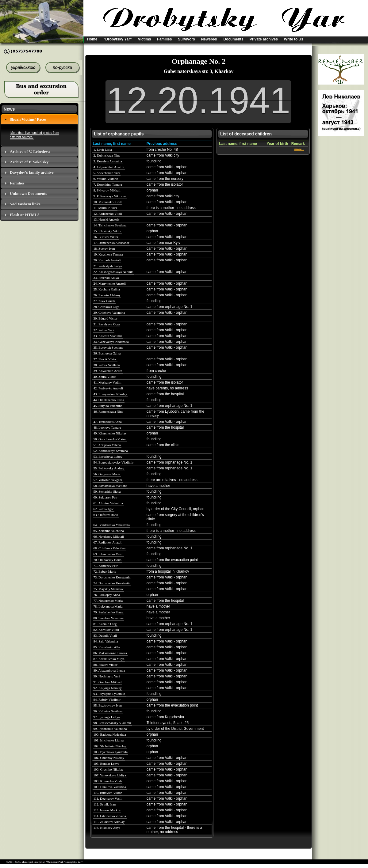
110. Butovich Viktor (108, 793)
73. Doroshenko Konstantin (112, 577)
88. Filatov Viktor (105, 665)
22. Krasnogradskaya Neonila (113, 272)
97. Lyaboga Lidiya (107, 717)
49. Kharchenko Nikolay (110, 433)
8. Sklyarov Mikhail (107, 190)
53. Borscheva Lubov (108, 457)
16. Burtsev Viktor (106, 237)
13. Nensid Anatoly (107, 219)
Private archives (264, 39)
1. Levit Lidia (103, 150)
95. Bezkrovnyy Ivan (108, 705)
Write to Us (294, 39)
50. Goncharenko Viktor (110, 439)
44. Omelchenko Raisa (109, 400)
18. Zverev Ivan (104, 248)
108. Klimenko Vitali (108, 781)
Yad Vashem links (25, 204)
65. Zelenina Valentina (109, 531)
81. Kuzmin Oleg (105, 624)
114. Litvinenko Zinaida (110, 816)
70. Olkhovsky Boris (107, 560)
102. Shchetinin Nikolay (110, 746)
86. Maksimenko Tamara (110, 653)
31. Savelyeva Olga (107, 324)
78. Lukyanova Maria (108, 606)
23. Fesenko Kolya (106, 278)
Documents (233, 39)
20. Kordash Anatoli (107, 260)
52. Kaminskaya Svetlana (111, 451)
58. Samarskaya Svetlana (110, 486)
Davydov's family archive (32, 172)
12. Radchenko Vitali (108, 214)
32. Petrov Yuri (104, 330)
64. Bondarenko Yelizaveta (112, 525)
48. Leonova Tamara (107, 427)
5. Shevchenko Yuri (107, 173)
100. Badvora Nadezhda (110, 734)
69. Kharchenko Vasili (109, 554)
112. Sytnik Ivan (105, 804)
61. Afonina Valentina (108, 503)
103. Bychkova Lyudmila (111, 752)
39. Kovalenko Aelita (108, 371)
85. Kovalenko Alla (107, 647)
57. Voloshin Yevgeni (108, 480)
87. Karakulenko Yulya (109, 659)
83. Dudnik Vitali (105, 635)
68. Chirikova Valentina (110, 548)
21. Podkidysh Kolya (108, 266)
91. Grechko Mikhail (108, 682)
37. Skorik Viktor (105, 359)
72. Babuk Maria (105, 571)
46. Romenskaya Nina (108, 411)
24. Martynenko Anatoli (110, 283)
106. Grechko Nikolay (109, 769)
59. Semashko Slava (107, 491)
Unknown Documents (28, 193)
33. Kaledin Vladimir (108, 336)
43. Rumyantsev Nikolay (110, 394)
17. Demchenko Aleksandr (111, 243)
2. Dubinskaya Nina (107, 155)
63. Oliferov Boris (106, 515)
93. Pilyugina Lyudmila (109, 694)
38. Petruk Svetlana (107, 365)
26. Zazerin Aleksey (107, 295)
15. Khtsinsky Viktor (108, 231)
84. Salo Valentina (106, 641)
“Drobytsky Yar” (118, 39)
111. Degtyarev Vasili (108, 798)
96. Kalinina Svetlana (108, 711)
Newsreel (209, 39)
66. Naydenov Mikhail (109, 536)
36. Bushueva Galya (107, 353)
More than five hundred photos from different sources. (34, 135)
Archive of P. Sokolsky (29, 162)
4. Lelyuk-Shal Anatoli (109, 167)
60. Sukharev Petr (106, 497)
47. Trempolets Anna (108, 422)
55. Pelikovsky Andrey (109, 468)
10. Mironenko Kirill (108, 202)
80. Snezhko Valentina (109, 618)
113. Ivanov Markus (107, 810)
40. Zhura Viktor (105, 377)
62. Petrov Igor (104, 509)
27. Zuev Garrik (104, 301)
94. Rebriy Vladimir (107, 699)
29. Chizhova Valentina (109, 313)
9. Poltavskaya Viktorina (110, 196)
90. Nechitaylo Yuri (107, 676)
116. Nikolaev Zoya (107, 828)
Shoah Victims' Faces (28, 119)
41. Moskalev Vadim (107, 382)
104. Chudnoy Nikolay (109, 758)
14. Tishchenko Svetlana (110, 225)
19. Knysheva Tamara (108, 254)
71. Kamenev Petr (106, 566)
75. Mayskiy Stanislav (109, 589)
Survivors (186, 39)
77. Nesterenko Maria (108, 601)
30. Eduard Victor (105, 318)
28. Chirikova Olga (107, 307)
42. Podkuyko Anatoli (108, 388)
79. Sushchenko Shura (109, 612)
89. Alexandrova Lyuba (109, 670)
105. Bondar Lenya (107, 764)
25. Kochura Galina (107, 289)
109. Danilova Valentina (110, 787)
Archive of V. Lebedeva (30, 152)
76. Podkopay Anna (107, 595)
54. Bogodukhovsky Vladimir (114, 462)
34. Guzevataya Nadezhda (111, 342)
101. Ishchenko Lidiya (109, 740)
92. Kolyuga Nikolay (108, 688)
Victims (144, 39)
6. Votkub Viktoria (106, 179)
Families (164, 39)
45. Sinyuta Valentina (108, 406)
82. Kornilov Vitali (106, 630)
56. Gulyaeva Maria (107, 474)
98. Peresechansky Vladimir (113, 723)
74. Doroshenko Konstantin (112, 583)
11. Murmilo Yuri (105, 208)
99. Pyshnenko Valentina (110, 729)
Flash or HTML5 (25, 215)
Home (92, 39)
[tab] (39, 119)
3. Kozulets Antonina (108, 161)
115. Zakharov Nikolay (109, 822)
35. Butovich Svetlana (108, 347)
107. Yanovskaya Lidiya (110, 775)
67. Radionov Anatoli (108, 542)
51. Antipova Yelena (107, 445)
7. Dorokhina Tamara (108, 184)
